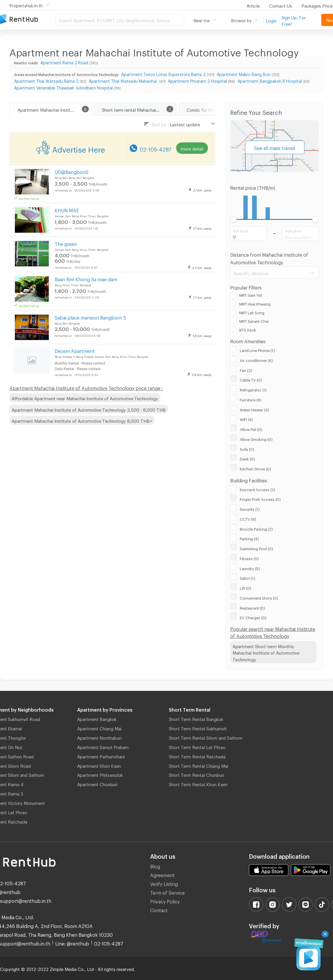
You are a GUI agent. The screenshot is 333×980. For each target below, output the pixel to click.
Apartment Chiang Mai (99, 728)
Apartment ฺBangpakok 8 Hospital (270, 80)
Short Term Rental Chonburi (196, 774)
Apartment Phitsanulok (100, 774)
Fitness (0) (249, 558)
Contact (159, 909)
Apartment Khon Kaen (99, 765)
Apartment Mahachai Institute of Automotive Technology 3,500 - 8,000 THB (89, 409)
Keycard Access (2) (257, 489)
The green (66, 243)
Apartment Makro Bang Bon (244, 74)
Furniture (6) (251, 399)
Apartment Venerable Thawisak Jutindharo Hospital (63, 87)
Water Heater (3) (254, 409)
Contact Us (281, 5)
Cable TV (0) (251, 379)
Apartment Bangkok (97, 718)
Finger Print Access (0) (260, 498)
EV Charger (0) (253, 617)
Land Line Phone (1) (257, 350)
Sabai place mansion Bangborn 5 (90, 317)
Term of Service (167, 892)
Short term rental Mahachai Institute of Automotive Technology (139, 109)
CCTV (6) (248, 518)
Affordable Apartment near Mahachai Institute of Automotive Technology (85, 398)
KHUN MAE (67, 209)
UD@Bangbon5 (72, 171)
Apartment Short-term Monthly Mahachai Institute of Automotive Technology (266, 652)
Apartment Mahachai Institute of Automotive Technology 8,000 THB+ (82, 420)
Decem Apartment (75, 350)
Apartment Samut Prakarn (103, 746)
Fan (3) (246, 370)
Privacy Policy (165, 901)
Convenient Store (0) (259, 597)
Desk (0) (247, 458)
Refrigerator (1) (253, 389)
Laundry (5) (250, 568)
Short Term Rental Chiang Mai (198, 765)
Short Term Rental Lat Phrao (197, 746)
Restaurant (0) (252, 607)
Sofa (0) (247, 448)
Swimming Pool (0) (256, 548)
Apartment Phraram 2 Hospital (197, 80)
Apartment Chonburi (97, 784)
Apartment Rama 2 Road (64, 62)
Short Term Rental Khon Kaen (198, 784)
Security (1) (250, 508)
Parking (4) (249, 538)
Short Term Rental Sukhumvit (198, 728)
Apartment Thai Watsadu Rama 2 (46, 80)
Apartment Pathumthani (101, 756)
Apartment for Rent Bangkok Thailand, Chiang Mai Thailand (28, 19)
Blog (155, 866)
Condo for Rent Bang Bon (212, 109)
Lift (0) (246, 587)
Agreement (162, 874)
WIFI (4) (246, 419)
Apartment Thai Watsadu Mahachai (123, 80)
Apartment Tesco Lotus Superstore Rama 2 (163, 74)
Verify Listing (164, 883)
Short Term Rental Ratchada (197, 756)
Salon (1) (248, 577)
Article (253, 5)
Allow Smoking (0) (256, 439)
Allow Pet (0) (251, 429)
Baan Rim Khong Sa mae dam (86, 278)
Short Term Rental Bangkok (196, 718)
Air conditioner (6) (256, 360)
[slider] (234, 219)
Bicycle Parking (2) (256, 528)
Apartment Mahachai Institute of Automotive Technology (55, 109)
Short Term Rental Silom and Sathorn (206, 737)
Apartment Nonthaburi (99, 737)
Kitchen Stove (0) (255, 468)
